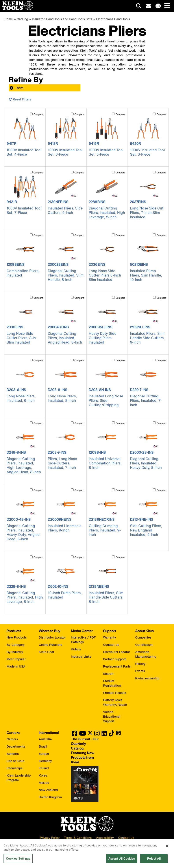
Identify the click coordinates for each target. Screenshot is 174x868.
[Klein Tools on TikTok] (112, 734)
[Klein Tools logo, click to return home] (87, 824)
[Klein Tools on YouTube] (83, 734)
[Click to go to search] (139, 7)
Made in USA (16, 666)
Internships (15, 768)
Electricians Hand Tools (113, 19)
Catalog (22, 19)
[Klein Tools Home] (17, 9)
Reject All (154, 863)
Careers (12, 739)
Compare (38, 114)
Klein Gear (46, 652)
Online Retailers (50, 645)
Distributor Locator (52, 637)
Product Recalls (115, 693)
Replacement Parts (117, 666)
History (140, 664)
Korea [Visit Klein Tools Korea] (43, 775)
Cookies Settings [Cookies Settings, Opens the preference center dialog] (18, 863)
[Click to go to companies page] (158, 6)
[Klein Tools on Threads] (118, 734)
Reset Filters (20, 99)
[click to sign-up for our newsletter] (148, 6)
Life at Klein (15, 761)
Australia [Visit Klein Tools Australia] (45, 739)
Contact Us (111, 645)
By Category (16, 645)
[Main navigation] (166, 6)
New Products (17, 637)
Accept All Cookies (122, 863)
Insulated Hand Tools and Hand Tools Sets (62, 19)
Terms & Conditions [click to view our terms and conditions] (78, 838)
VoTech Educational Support (112, 716)
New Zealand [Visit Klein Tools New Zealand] (48, 790)
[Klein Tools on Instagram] (97, 734)
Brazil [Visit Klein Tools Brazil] (43, 746)
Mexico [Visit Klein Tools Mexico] (44, 783)
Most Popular (16, 659)
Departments (16, 746)
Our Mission (144, 645)
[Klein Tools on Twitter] (90, 734)
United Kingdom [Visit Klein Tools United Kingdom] (50, 797)
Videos (76, 649)
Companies (143, 637)
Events (140, 671)
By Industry (15, 652)
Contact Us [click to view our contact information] (126, 838)
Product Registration (112, 683)
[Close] (167, 851)
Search (108, 674)
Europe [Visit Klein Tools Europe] (44, 754)
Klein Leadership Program (19, 778)
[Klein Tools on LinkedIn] (104, 734)
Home (9, 19)
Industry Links (81, 656)
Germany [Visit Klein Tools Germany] (45, 761)
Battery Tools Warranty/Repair (115, 702)
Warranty (110, 637)
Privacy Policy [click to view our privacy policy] (50, 838)
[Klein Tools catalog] (85, 751)
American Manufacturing (146, 654)
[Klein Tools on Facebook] (75, 734)
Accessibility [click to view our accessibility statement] (105, 838)
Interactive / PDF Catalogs (83, 640)
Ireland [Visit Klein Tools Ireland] (44, 768)
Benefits (13, 754)
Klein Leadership (147, 678)
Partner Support (114, 659)
